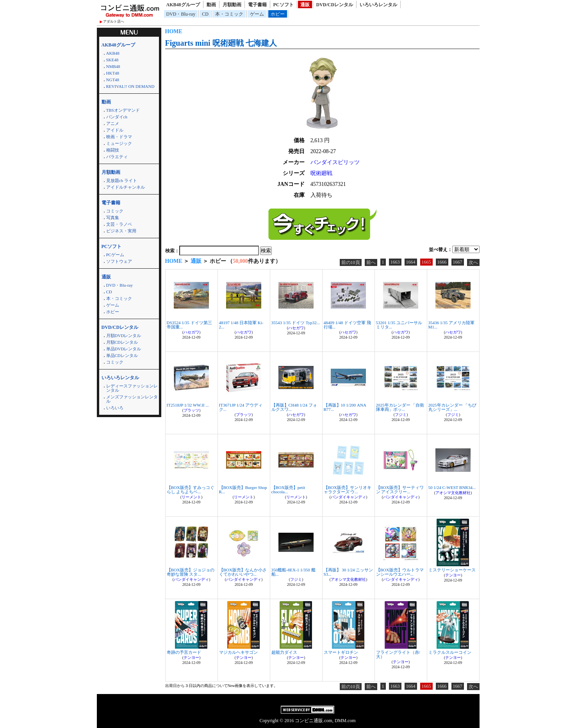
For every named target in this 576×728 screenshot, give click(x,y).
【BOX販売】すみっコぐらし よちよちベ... (191, 490)
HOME (174, 31)
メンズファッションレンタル (132, 399)
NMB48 (113, 66)
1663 (395, 262)
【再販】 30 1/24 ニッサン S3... (349, 572)
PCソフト (284, 5)
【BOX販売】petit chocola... (288, 490)
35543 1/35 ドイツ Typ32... (296, 323)
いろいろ (115, 408)
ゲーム (257, 14)
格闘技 (113, 150)
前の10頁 (351, 262)
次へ (473, 262)
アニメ (113, 123)
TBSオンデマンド (123, 110)
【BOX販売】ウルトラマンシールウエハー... (400, 572)
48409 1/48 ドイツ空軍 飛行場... (347, 325)
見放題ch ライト (122, 180)
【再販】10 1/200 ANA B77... (345, 407)
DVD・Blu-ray (181, 14)
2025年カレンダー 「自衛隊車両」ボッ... (400, 407)
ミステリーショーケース (452, 570)
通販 (305, 5)
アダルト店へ (114, 21)
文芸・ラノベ (119, 224)
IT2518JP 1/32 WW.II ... (188, 405)
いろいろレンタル (378, 5)
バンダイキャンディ (348, 497)
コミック (115, 211)
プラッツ (191, 410)
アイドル (115, 130)
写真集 (113, 218)
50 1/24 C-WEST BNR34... (452, 487)
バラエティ (117, 157)
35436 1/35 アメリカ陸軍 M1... (452, 325)
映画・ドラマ (119, 137)
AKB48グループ (183, 5)
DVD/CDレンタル (335, 5)
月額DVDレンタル (124, 335)
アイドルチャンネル (126, 187)
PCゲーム (115, 255)
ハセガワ (191, 332)
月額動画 (232, 5)
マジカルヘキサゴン (238, 652)
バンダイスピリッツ (335, 162)
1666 (442, 262)
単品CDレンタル (122, 355)
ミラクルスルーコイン (450, 652)
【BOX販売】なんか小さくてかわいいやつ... (243, 572)
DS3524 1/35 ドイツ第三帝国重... (189, 325)
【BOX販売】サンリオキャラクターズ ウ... (348, 490)
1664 (411, 262)
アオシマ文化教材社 (453, 493)
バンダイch (117, 117)
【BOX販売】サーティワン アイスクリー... (400, 490)
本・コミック (229, 14)
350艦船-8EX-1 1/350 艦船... (293, 572)
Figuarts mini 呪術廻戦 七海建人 (221, 43)
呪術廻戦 (321, 173)
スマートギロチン (341, 652)
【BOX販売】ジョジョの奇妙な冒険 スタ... (191, 572)
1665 (426, 262)
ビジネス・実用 (121, 231)
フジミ (401, 415)
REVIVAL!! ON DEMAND (130, 86)
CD (205, 14)
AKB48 (113, 53)
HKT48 (113, 73)
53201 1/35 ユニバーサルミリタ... (399, 325)
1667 (458, 262)
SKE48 (112, 60)
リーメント (191, 497)
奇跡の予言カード (184, 652)
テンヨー (453, 575)
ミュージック (119, 143)
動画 (211, 5)
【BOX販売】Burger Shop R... (243, 490)
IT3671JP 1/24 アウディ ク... (241, 407)
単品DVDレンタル (124, 349)
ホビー (278, 14)
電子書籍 (257, 5)
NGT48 (113, 80)
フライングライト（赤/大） (398, 654)
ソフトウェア (119, 261)
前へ (371, 262)
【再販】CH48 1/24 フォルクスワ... (294, 407)
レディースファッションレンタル (132, 388)
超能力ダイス (284, 652)
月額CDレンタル (122, 342)
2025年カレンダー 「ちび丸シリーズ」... (453, 407)
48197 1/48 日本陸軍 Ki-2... (241, 325)
